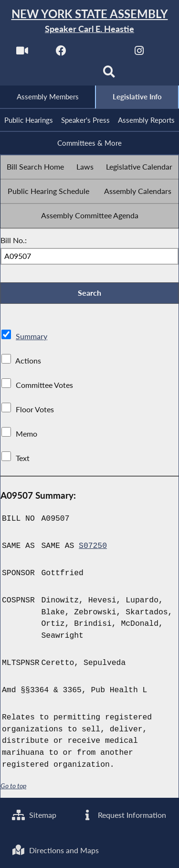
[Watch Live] (22, 53)
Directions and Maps (55, 850)
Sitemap (34, 815)
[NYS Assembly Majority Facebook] (61, 53)
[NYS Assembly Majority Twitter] (100, 53)
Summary (32, 336)
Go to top (13, 786)
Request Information (123, 815)
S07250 (93, 546)
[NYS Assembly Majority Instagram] (139, 53)
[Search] (109, 75)
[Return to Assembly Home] (89, 21)
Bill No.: (14, 240)
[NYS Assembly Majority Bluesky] (70, 75)
